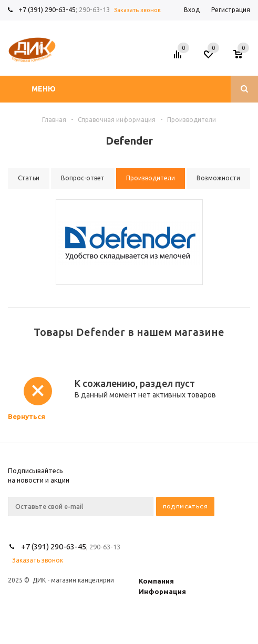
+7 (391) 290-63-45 (47, 9)
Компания (156, 581)
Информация (162, 591)
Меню (44, 89)
